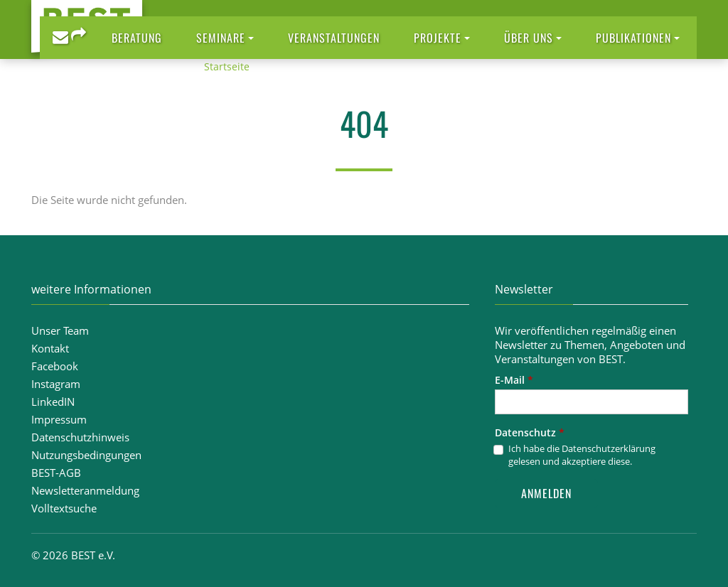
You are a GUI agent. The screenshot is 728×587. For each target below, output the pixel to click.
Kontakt (50, 348)
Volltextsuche (64, 508)
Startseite (227, 66)
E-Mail (514, 380)
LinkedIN (53, 402)
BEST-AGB (56, 473)
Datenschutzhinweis (80, 437)
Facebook (55, 366)
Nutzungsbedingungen (86, 455)
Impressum (59, 419)
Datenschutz (530, 432)
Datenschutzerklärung (609, 448)
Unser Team (60, 330)
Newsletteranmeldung (85, 490)
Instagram (56, 384)
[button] (225, 38)
